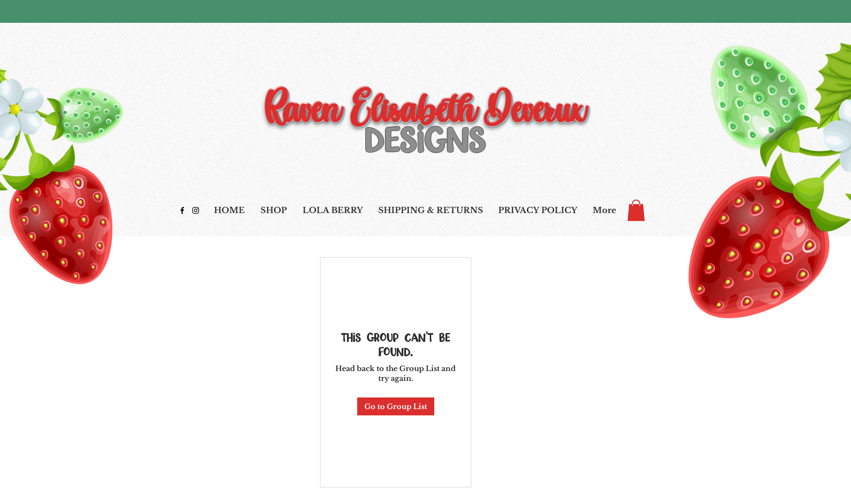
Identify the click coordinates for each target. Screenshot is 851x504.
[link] (636, 210)
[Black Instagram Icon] (196, 210)
